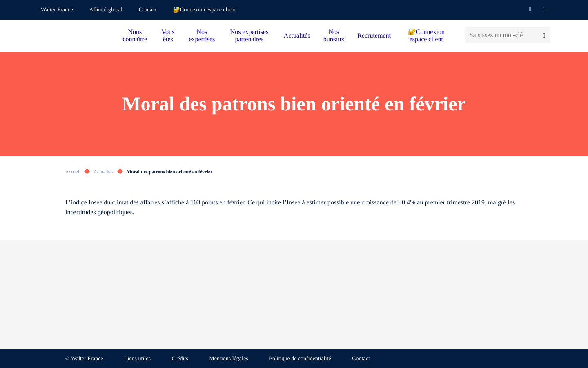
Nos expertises (202, 36)
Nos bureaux (334, 36)
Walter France (57, 10)
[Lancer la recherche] (544, 35)
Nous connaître (135, 36)
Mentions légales (228, 359)
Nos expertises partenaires (249, 36)
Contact (148, 10)
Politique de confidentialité (300, 359)
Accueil (73, 172)
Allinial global (106, 10)
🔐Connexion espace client (204, 10)
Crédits (180, 359)
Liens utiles (137, 359)
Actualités (297, 36)
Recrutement (374, 36)
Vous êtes (168, 36)
